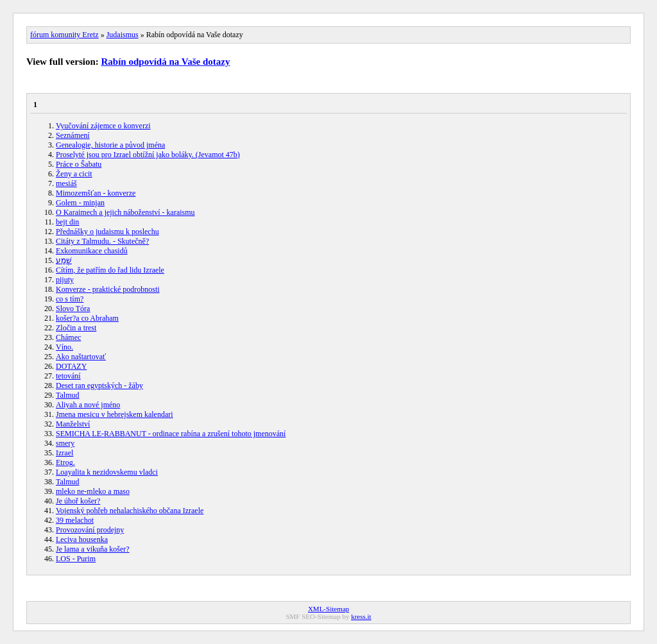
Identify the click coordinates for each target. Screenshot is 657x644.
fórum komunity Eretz (64, 35)
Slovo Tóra (73, 309)
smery (65, 443)
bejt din (67, 222)
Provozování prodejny (90, 530)
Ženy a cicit (74, 174)
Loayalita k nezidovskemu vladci (107, 472)
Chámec (68, 337)
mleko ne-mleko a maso (93, 491)
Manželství (73, 424)
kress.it (361, 616)
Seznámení (73, 135)
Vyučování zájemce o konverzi (103, 126)
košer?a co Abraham (87, 318)
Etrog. (65, 462)
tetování (68, 376)
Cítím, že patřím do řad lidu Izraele (110, 270)
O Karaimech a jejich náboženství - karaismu (125, 212)
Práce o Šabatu (79, 164)
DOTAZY (71, 366)
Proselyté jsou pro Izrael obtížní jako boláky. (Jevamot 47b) (148, 155)
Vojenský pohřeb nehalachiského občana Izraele (130, 511)
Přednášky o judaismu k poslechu (107, 232)
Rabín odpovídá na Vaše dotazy (166, 62)
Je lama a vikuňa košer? (93, 549)
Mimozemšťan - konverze (96, 193)
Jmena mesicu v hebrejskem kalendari (115, 414)
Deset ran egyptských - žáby (99, 386)
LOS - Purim (76, 559)
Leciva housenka (82, 539)
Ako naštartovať (81, 357)
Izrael (64, 453)
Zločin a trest (76, 328)
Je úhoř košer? (78, 501)
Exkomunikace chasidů (92, 251)
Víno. (64, 347)
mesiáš (66, 183)
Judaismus (123, 35)
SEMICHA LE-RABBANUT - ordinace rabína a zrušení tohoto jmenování (171, 434)
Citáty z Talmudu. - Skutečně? (102, 241)
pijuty (65, 280)
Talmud (68, 395)
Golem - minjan (80, 203)
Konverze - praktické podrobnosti (108, 289)
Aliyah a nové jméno (88, 405)
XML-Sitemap (328, 609)
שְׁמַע (64, 260)
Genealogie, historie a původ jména (110, 145)
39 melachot (75, 520)
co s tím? (70, 299)
